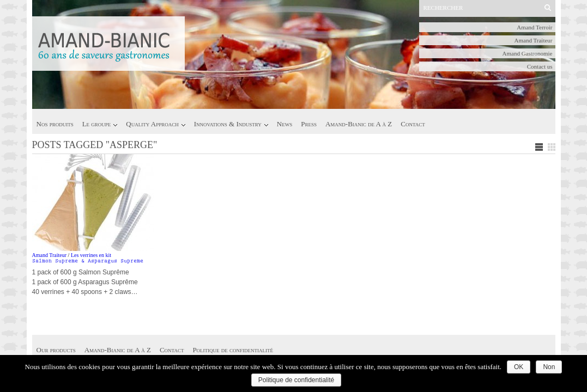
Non (549, 367)
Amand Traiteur (534, 40)
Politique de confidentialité (233, 350)
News (285, 124)
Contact (413, 124)
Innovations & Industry (228, 124)
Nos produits (55, 124)
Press (309, 124)
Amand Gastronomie (528, 53)
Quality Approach (152, 124)
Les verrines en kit (91, 255)
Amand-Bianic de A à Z (359, 124)
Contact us (540, 66)
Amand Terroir (534, 27)
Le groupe (97, 124)
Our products (56, 350)
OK (519, 367)
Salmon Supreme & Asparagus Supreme (88, 261)
